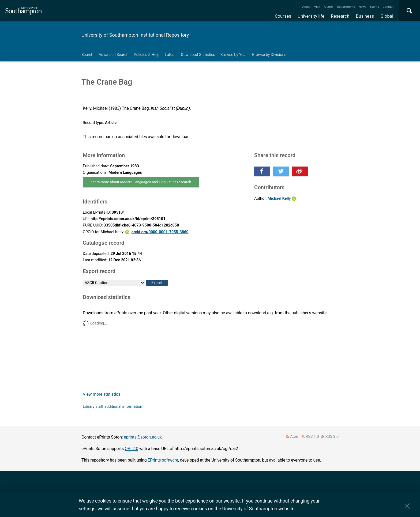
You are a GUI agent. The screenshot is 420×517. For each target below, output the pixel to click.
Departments (346, 7)
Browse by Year (234, 55)
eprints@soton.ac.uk (143, 437)
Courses (283, 16)
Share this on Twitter (281, 171)
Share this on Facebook (262, 171)
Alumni (328, 7)
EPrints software (163, 460)
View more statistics (102, 394)
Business (365, 16)
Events (375, 7)
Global (387, 16)
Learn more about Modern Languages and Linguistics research (141, 182)
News (362, 7)
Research (340, 16)
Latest (170, 55)
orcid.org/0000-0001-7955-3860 (160, 232)
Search (87, 55)
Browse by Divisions (269, 55)
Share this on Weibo (300, 171)
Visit (317, 7)
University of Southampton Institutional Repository (135, 35)
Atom (295, 437)
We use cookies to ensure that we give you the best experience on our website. (160, 501)
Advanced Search (113, 55)
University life (311, 16)
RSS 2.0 (332, 437)
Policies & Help (147, 55)
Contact (388, 7)
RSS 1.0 (312, 437)
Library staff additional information (112, 407)
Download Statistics (198, 55)
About (307, 7)
